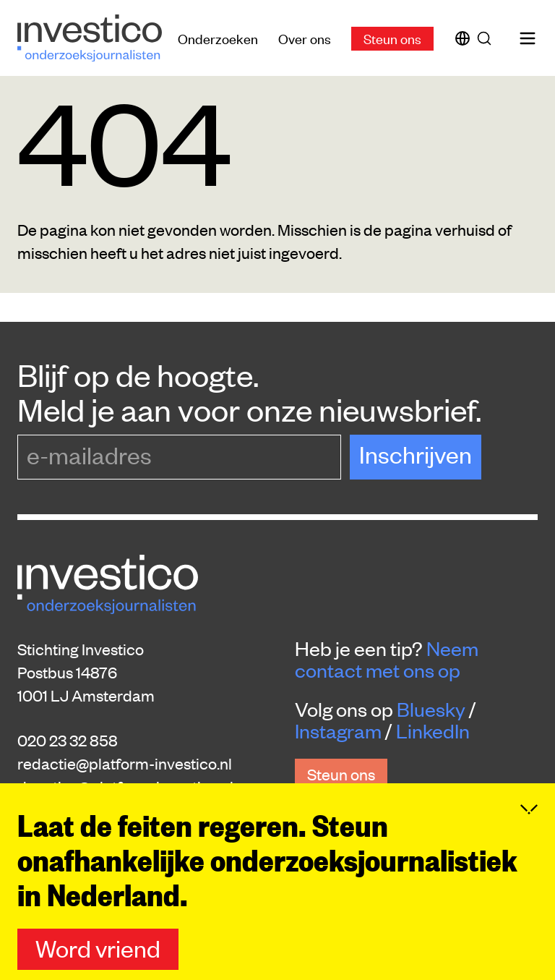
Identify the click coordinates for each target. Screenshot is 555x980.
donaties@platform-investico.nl (125, 786)
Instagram (338, 730)
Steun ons (392, 38)
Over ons (305, 38)
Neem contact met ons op (387, 659)
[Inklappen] (529, 825)
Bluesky (431, 709)
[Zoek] (487, 38)
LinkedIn (433, 730)
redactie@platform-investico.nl (125, 763)
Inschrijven (416, 454)
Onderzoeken (218, 38)
